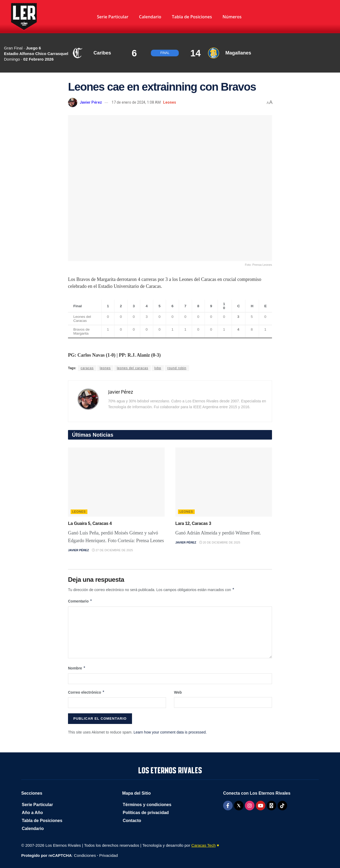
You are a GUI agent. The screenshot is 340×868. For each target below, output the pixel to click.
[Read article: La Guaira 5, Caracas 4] (116, 482)
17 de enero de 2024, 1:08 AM (136, 102)
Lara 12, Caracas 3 (193, 523)
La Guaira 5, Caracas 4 (90, 523)
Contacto (132, 821)
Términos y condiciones (147, 805)
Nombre (77, 668)
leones (105, 368)
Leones (170, 102)
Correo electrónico (86, 692)
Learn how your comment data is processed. (170, 732)
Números (232, 17)
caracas (87, 368)
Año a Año (32, 813)
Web (178, 692)
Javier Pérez (91, 102)
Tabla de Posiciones (192, 17)
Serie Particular (113, 17)
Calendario (150, 17)
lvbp (158, 368)
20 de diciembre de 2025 (220, 542)
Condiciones (85, 855)
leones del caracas (133, 368)
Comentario (80, 601)
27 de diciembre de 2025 (112, 550)
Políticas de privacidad (146, 813)
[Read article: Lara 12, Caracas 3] (224, 482)
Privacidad (108, 855)
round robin (177, 368)
